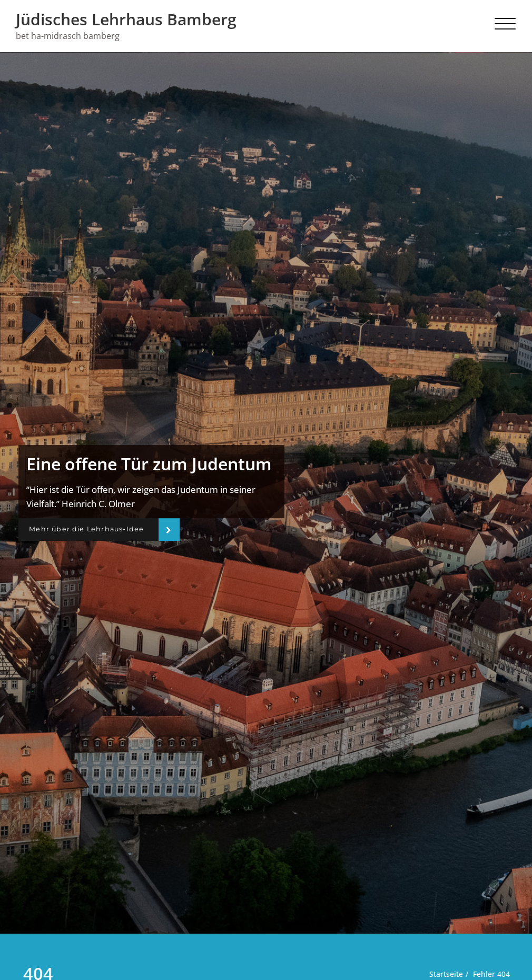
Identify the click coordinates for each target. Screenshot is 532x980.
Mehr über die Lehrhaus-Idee (92, 529)
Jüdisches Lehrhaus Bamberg (126, 19)
